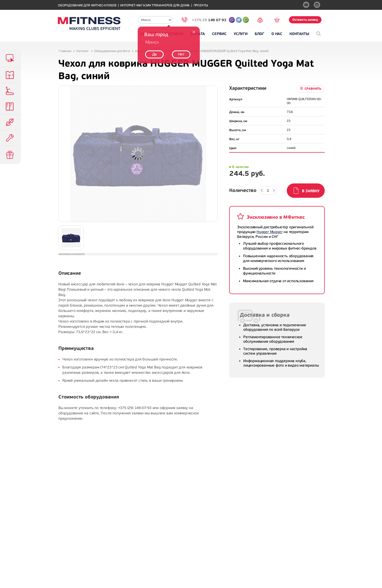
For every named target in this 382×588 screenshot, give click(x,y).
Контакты (299, 34)
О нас (277, 34)
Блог (259, 34)
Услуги (241, 34)
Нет (181, 54)
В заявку (311, 191)
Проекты (201, 5)
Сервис (219, 34)
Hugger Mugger (270, 232)
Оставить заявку (305, 20)
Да (155, 54)
